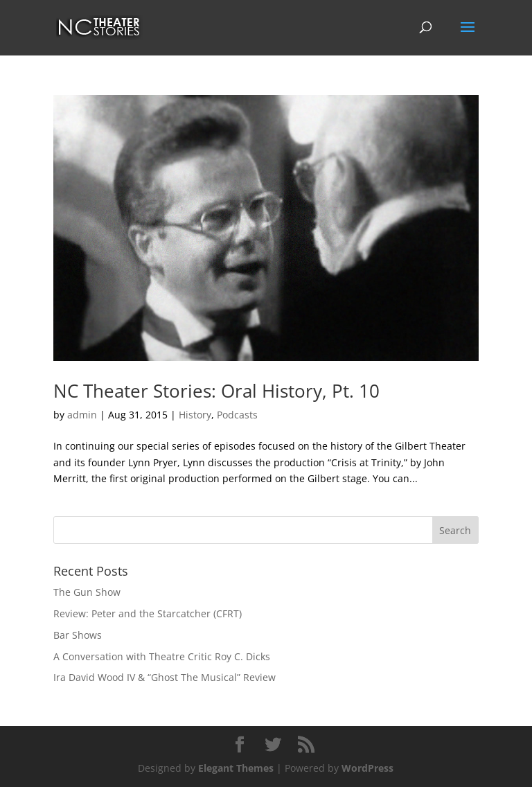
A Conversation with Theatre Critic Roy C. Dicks (162, 656)
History (195, 415)
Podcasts (237, 415)
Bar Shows (78, 635)
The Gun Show (87, 592)
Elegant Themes (236, 768)
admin (82, 415)
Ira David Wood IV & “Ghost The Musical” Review (165, 677)
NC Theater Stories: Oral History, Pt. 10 (216, 391)
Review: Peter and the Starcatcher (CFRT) (148, 613)
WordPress (367, 768)
